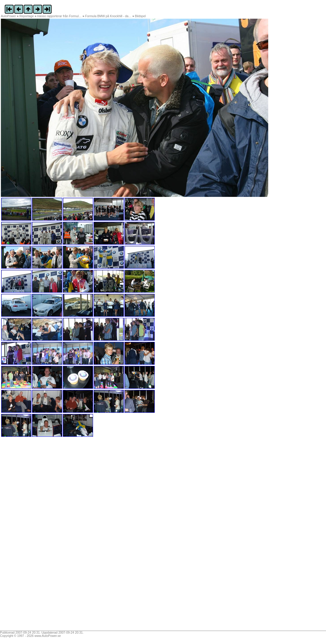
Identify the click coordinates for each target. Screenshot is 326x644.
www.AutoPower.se (48, 636)
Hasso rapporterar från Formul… (60, 16)
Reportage (27, 16)
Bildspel (140, 16)
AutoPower (8, 16)
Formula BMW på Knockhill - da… (108, 16)
